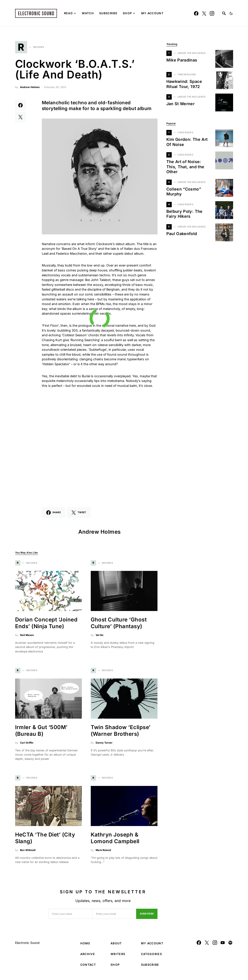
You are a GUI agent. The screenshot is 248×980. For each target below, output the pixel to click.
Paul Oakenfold (182, 234)
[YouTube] (223, 945)
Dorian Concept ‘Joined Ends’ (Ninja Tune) (46, 625)
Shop (115, 967)
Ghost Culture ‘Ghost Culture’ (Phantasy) (119, 625)
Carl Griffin (27, 745)
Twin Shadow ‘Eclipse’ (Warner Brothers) (121, 733)
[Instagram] (212, 13)
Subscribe (147, 916)
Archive (88, 956)
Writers (118, 956)
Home (85, 946)
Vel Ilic (100, 637)
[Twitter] (204, 13)
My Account (152, 946)
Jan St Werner (181, 104)
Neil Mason (27, 637)
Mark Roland (103, 852)
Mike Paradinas (182, 60)
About (116, 946)
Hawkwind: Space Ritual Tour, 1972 (184, 84)
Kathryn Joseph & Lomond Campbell (115, 840)
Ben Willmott (28, 852)
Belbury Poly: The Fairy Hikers (184, 214)
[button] (231, 13)
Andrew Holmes (30, 89)
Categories (151, 956)
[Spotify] (230, 945)
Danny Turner (104, 745)
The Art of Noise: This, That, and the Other (185, 167)
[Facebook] (196, 13)
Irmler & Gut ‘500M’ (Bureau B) (41, 733)
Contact (88, 967)
